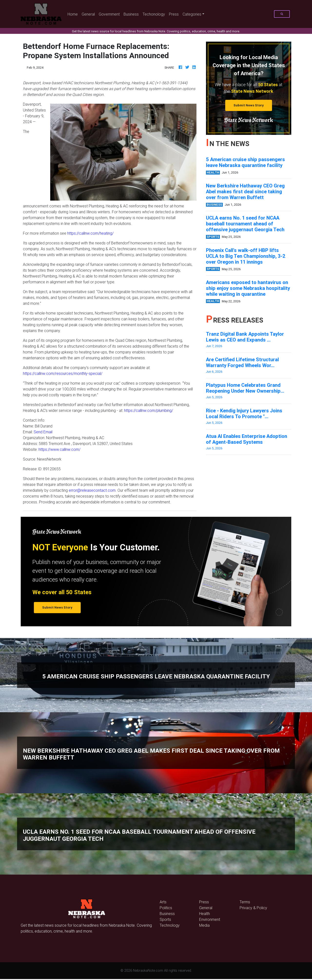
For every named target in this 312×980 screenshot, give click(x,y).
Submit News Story (249, 105)
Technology (170, 925)
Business (131, 14)
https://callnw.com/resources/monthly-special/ (63, 373)
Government (109, 14)
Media (204, 925)
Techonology (154, 14)
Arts (163, 902)
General (88, 14)
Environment (210, 919)
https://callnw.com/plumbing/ (149, 410)
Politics (166, 908)
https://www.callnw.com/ (59, 449)
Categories (192, 14)
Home (74, 14)
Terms (245, 902)
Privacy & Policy (253, 908)
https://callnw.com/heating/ (90, 233)
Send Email (43, 432)
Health (205, 914)
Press (174, 14)
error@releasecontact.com (92, 490)
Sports (165, 919)
